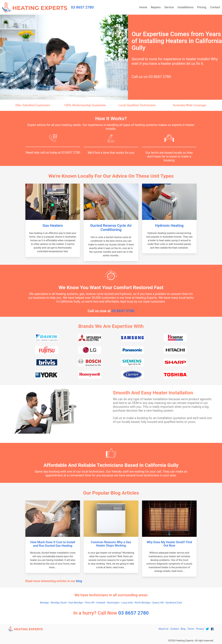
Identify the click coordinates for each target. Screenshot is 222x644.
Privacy (200, 629)
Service (169, 7)
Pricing (202, 7)
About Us (163, 629)
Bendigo (44, 603)
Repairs (156, 7)
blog (79, 581)
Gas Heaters (53, 226)
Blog (183, 629)
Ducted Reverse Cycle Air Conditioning (111, 228)
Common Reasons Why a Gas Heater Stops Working (111, 544)
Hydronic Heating (169, 226)
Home (143, 7)
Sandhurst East (174, 603)
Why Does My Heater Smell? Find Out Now (169, 544)
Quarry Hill (158, 603)
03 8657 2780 (160, 77)
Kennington (113, 603)
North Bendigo (143, 603)
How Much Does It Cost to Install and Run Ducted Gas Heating (53, 544)
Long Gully (127, 603)
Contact (215, 7)
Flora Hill (90, 603)
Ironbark (101, 603)
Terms (191, 629)
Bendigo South (59, 603)
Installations (186, 7)
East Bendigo (76, 603)
